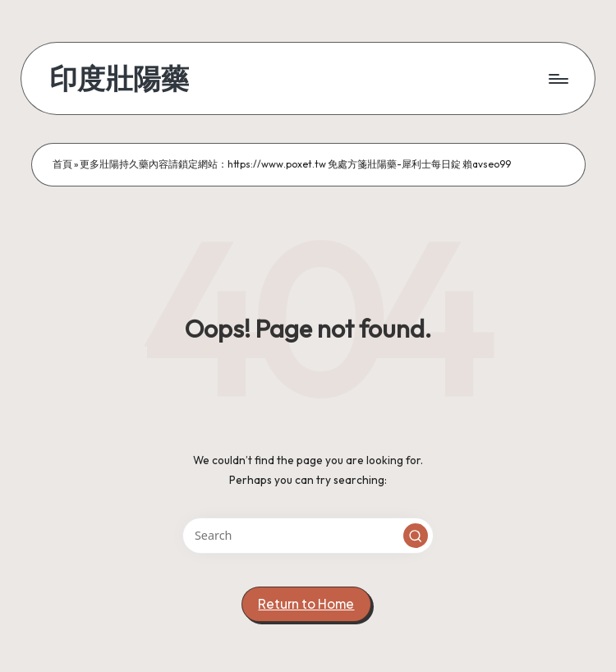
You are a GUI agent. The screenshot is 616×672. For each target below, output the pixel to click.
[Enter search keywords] (308, 535)
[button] (416, 536)
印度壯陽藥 (119, 78)
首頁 (62, 164)
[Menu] (557, 79)
